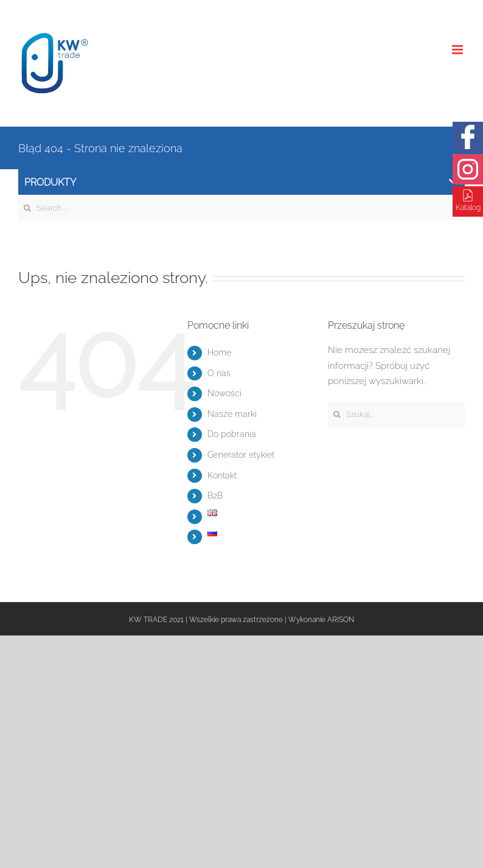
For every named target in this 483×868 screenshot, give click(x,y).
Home (219, 352)
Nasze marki (232, 414)
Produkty (241, 182)
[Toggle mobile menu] (458, 50)
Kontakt (222, 475)
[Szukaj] (337, 414)
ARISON (341, 620)
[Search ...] (241, 208)
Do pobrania (232, 434)
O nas (219, 373)
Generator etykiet (241, 455)
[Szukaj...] (396, 415)
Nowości (224, 393)
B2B (215, 495)
